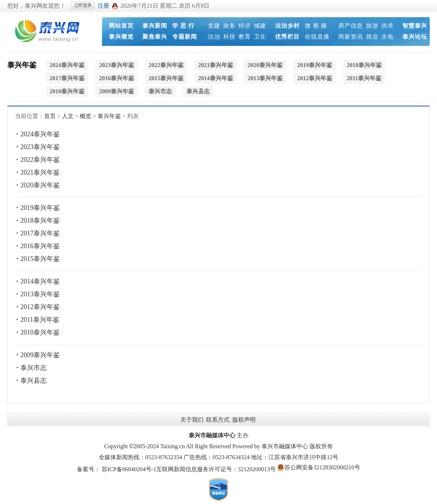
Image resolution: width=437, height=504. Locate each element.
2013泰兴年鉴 (40, 294)
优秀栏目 (287, 37)
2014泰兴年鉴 (40, 281)
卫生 (260, 37)
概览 (86, 116)
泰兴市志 (34, 368)
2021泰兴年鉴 (40, 172)
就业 (372, 37)
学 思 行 (183, 26)
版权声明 (244, 420)
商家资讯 (351, 37)
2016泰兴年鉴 (40, 246)
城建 (260, 26)
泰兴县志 (34, 380)
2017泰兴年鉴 (40, 233)
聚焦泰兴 (155, 37)
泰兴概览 (121, 37)
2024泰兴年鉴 (40, 134)
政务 (229, 26)
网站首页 (121, 26)
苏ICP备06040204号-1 (129, 469)
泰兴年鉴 (22, 65)
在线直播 (317, 37)
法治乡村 (287, 26)
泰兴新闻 (155, 26)
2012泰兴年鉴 (40, 307)
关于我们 (192, 420)
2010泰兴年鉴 (40, 332)
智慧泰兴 (415, 26)
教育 (245, 37)
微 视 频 (316, 26)
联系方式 (218, 420)
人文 (68, 116)
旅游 (372, 26)
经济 (245, 26)
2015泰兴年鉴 (40, 259)
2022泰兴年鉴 (40, 160)
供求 (387, 26)
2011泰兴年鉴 (40, 320)
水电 (387, 37)
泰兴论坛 (415, 37)
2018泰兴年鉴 (40, 220)
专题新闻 (185, 37)
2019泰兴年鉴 (40, 208)
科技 (229, 37)
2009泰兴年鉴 (40, 355)
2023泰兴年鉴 (40, 147)
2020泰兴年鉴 (40, 185)
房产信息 (351, 26)
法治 (214, 37)
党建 (214, 26)
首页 (50, 116)
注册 (103, 6)
